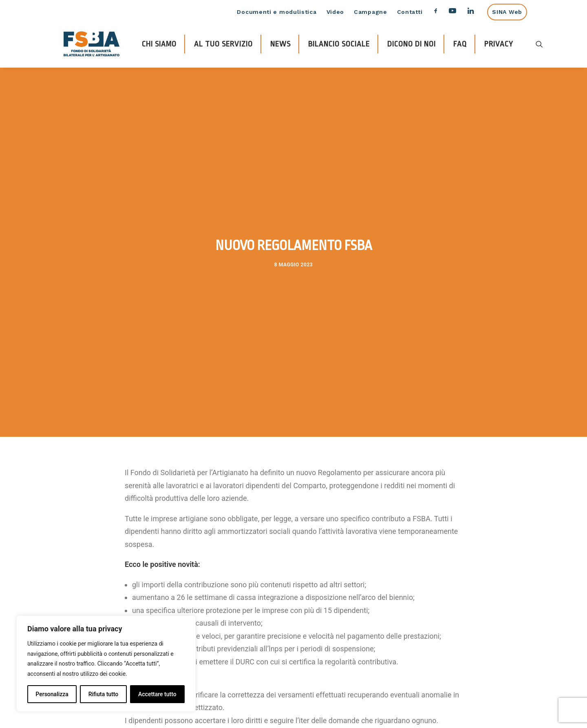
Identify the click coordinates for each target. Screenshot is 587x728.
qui (297, 685)
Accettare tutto (157, 694)
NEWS (280, 44)
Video (335, 12)
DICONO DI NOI (412, 44)
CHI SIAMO (159, 44)
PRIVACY (499, 44)
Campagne (371, 12)
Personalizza (52, 694)
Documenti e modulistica (277, 12)
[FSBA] (92, 44)
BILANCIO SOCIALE (339, 44)
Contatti (410, 12)
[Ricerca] (539, 44)
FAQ (460, 44)
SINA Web (507, 12)
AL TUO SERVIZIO (223, 44)
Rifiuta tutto (104, 694)
